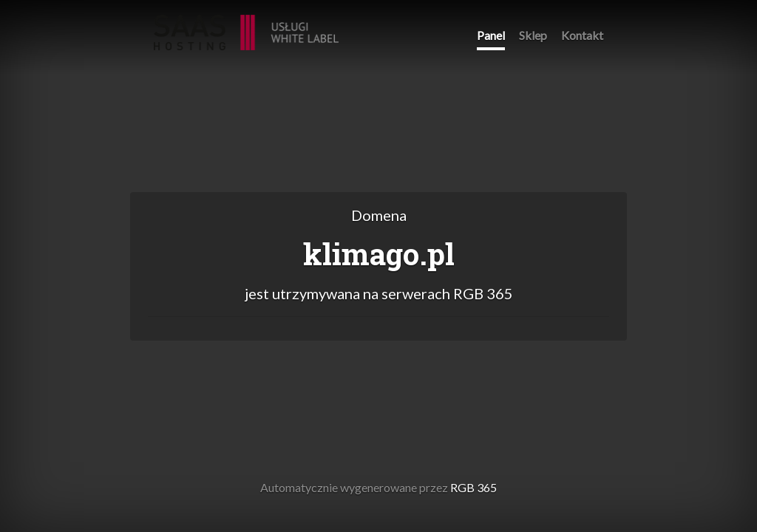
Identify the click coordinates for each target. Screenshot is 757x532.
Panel (491, 35)
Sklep (533, 35)
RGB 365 (246, 25)
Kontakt (582, 35)
